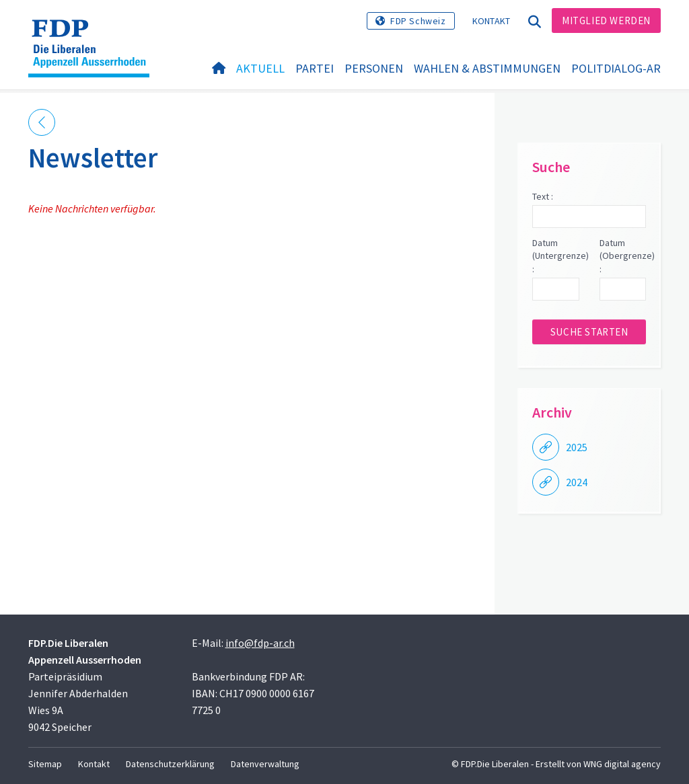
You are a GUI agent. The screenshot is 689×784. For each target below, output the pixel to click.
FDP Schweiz (418, 21)
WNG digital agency (622, 764)
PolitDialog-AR (616, 68)
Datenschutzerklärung (170, 764)
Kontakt (492, 21)
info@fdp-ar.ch (260, 643)
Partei (315, 68)
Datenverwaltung (265, 764)
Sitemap (45, 764)
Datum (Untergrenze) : (555, 256)
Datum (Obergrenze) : (623, 256)
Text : (543, 196)
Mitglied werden (606, 21)
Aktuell (260, 68)
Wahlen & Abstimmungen (487, 68)
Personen (374, 68)
